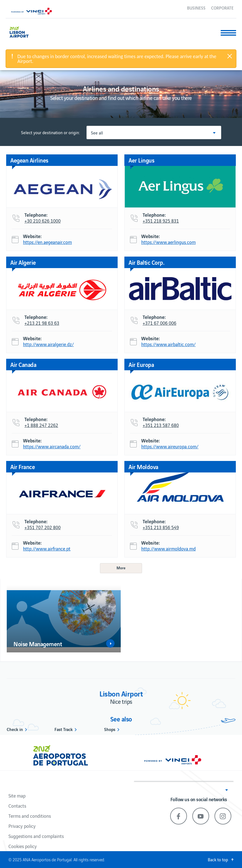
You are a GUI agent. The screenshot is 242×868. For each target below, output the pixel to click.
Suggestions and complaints (36, 836)
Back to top (218, 859)
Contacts (17, 806)
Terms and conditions (30, 816)
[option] (64, 619)
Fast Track (64, 729)
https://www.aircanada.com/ (52, 447)
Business (196, 8)
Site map (17, 796)
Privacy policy (22, 826)
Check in (15, 729)
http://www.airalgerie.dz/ (48, 344)
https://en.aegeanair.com (47, 242)
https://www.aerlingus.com (168, 242)
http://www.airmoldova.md (168, 549)
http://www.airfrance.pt (47, 549)
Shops (110, 729)
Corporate (222, 8)
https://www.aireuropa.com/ (170, 447)
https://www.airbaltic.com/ (168, 344)
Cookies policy (23, 846)
